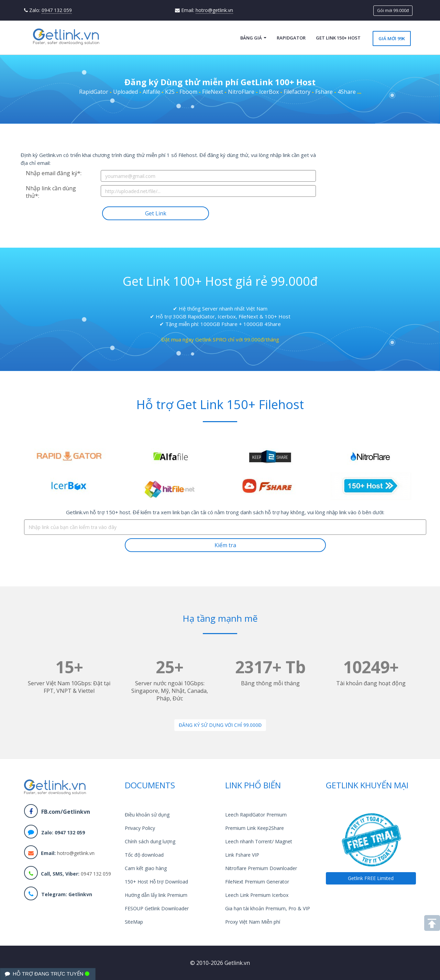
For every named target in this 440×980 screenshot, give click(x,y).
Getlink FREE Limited (371, 878)
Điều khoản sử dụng (147, 815)
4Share (347, 92)
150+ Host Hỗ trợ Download (156, 882)
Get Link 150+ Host (338, 38)
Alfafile (151, 92)
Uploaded (125, 92)
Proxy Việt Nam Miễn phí (253, 922)
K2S (170, 92)
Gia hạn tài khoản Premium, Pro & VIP (268, 908)
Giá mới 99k (392, 38)
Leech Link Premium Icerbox (257, 895)
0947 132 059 (57, 10)
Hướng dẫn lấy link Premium (156, 895)
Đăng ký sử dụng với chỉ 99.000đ (220, 725)
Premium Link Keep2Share (255, 828)
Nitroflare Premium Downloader (261, 868)
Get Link (156, 213)
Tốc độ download (144, 855)
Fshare (324, 92)
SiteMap (134, 922)
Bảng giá (253, 38)
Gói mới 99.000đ (393, 10)
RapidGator (291, 38)
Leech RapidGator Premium (256, 815)
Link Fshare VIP (242, 855)
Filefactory (297, 92)
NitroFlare (241, 92)
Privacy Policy (140, 828)
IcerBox (269, 92)
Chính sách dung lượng (150, 841)
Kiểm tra (225, 545)
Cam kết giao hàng (146, 868)
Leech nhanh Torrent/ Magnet (259, 841)
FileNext (213, 92)
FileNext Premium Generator (257, 882)
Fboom (188, 92)
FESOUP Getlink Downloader (157, 908)
